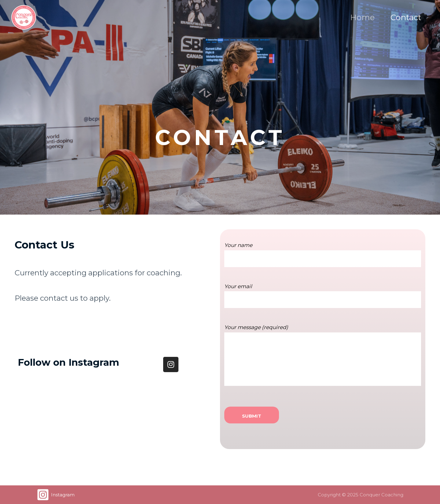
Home (362, 17)
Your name (323, 259)
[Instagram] (56, 495)
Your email (323, 300)
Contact (406, 17)
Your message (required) (323, 361)
